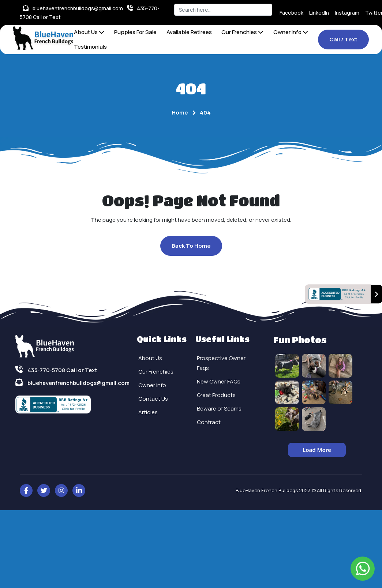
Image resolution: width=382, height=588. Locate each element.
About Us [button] (89, 32)
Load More (317, 450)
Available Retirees (189, 32)
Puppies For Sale (135, 32)
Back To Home (191, 246)
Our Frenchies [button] (242, 32)
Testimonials (90, 47)
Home (180, 113)
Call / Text (343, 39)
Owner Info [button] (291, 32)
